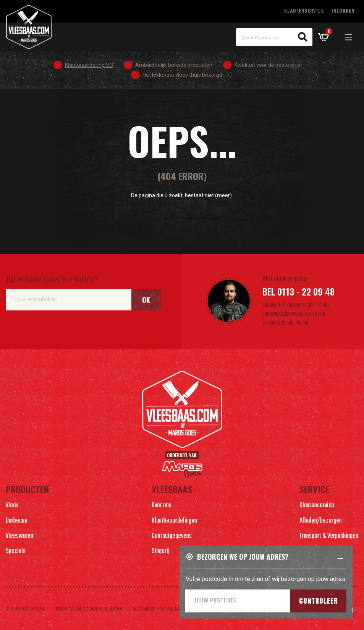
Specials (16, 551)
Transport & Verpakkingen (329, 536)
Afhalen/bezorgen (321, 521)
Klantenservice (304, 11)
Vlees (12, 506)
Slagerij (161, 551)
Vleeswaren (19, 536)
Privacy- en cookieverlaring (89, 609)
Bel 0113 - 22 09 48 (298, 291)
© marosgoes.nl (25, 609)
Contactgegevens (172, 536)
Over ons (162, 506)
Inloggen (343, 11)
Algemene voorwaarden (162, 609)
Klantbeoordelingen (174, 521)
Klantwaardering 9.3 (89, 65)
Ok (146, 300)
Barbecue (17, 521)
